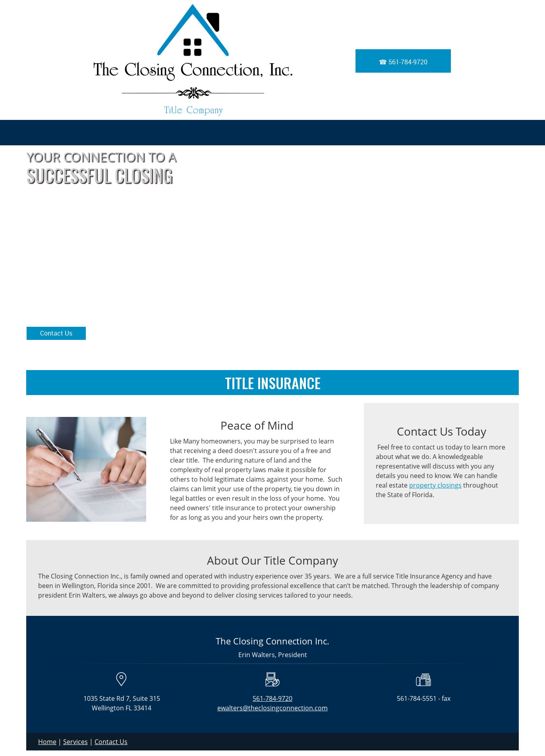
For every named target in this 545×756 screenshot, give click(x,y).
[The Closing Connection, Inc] (193, 60)
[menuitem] (469, 133)
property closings (435, 485)
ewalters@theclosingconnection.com (272, 708)
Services (75, 742)
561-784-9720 (272, 698)
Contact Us (111, 742)
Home (47, 742)
